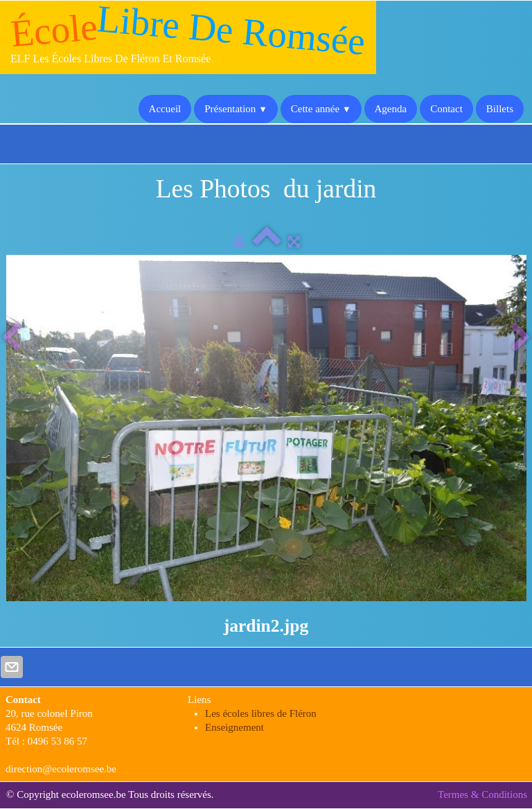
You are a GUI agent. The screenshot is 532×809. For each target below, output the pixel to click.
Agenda (391, 109)
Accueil (165, 109)
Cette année (321, 109)
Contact (446, 109)
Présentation (236, 109)
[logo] (188, 37)
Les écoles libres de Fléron (261, 713)
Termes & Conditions (482, 794)
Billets (500, 109)
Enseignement (234, 727)
